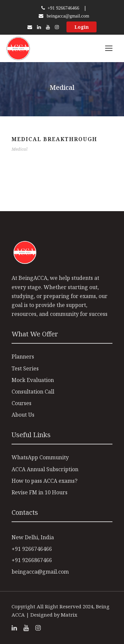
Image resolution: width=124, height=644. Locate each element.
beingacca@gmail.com (68, 16)
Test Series (25, 368)
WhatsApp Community (40, 457)
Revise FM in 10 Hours (40, 492)
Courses (21, 403)
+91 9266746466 (63, 8)
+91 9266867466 (32, 560)
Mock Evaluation (33, 380)
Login (82, 27)
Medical (20, 149)
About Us (23, 415)
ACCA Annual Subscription (45, 469)
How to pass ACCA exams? (44, 481)
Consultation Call (33, 392)
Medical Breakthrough (54, 139)
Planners (23, 357)
